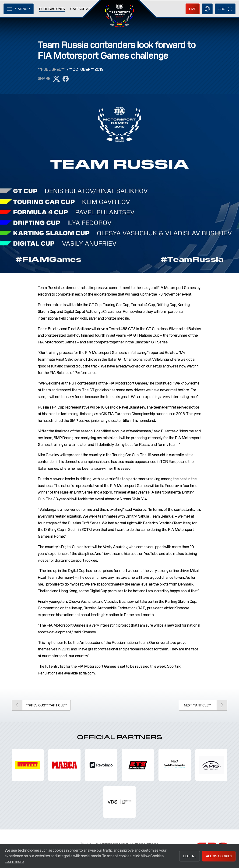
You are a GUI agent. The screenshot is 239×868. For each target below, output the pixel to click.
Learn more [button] (14, 862)
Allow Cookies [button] (219, 856)
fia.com (89, 673)
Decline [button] (190, 856)
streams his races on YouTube (134, 554)
